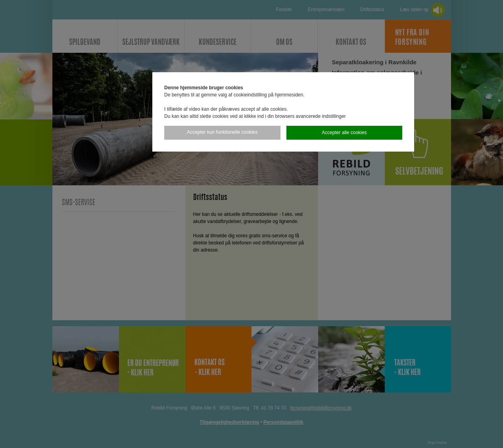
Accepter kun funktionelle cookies (222, 132)
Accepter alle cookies (344, 133)
